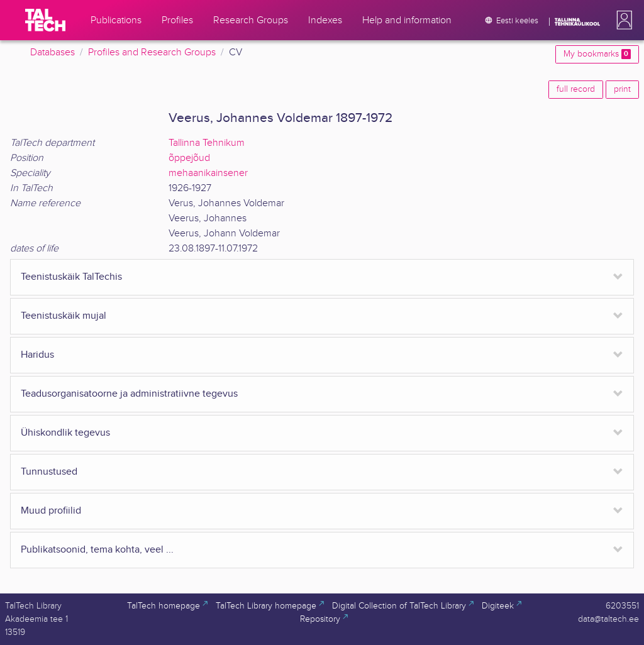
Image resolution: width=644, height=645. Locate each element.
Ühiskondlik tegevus (65, 433)
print (622, 89)
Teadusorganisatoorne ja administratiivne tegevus (129, 394)
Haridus (37, 355)
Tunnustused (49, 472)
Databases (53, 52)
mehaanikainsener (208, 173)
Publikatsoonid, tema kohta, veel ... (97, 550)
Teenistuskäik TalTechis (71, 277)
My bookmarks (597, 54)
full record (576, 89)
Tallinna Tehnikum (207, 143)
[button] (622, 20)
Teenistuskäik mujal (64, 316)
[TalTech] (45, 20)
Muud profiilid (51, 511)
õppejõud (189, 158)
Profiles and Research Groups (152, 52)
